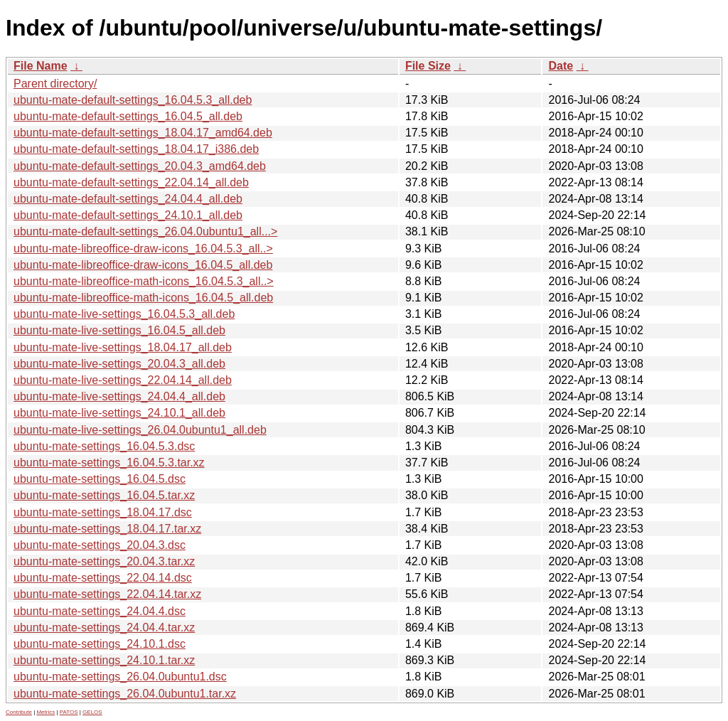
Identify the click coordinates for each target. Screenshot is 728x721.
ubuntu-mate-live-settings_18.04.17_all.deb (123, 347)
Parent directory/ (55, 84)
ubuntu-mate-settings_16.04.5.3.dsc (104, 446)
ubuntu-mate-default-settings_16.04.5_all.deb (128, 116)
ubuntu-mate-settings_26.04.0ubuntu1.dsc (120, 677)
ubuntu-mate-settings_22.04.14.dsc (103, 578)
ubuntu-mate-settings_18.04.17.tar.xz (107, 529)
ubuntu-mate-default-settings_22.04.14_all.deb (131, 182)
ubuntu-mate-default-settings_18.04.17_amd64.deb (143, 133)
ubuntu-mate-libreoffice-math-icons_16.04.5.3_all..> (144, 281)
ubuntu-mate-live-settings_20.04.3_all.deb (119, 364)
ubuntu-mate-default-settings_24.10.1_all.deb (128, 215)
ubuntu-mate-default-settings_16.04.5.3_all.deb (133, 100)
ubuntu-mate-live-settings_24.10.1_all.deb (119, 413)
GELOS (92, 712)
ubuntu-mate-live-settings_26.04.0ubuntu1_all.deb (140, 430)
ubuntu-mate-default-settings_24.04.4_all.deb (128, 199)
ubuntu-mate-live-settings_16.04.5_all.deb (119, 330)
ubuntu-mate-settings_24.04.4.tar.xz (104, 627)
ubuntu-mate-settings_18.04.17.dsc (103, 512)
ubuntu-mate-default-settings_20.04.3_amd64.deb (140, 166)
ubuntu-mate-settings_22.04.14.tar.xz (107, 594)
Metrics (45, 712)
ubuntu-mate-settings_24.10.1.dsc (100, 644)
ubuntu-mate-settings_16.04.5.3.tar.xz (109, 463)
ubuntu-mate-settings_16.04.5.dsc (100, 479)
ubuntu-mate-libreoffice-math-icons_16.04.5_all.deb (143, 298)
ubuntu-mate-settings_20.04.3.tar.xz (104, 561)
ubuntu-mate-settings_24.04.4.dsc (100, 611)
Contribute (19, 712)
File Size (428, 66)
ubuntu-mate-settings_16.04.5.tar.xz (104, 495)
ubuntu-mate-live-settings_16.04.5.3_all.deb (124, 314)
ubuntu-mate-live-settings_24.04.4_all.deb (119, 396)
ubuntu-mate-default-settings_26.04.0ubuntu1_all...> (145, 231)
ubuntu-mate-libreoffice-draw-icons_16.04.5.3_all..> (143, 249)
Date (561, 66)
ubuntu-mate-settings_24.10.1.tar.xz (104, 660)
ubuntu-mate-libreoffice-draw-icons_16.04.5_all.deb (143, 265)
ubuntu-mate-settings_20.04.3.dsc (100, 545)
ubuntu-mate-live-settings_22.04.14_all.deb (123, 380)
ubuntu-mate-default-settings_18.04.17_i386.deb (136, 149)
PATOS (69, 712)
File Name (41, 66)
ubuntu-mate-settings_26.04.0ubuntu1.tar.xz (125, 694)
